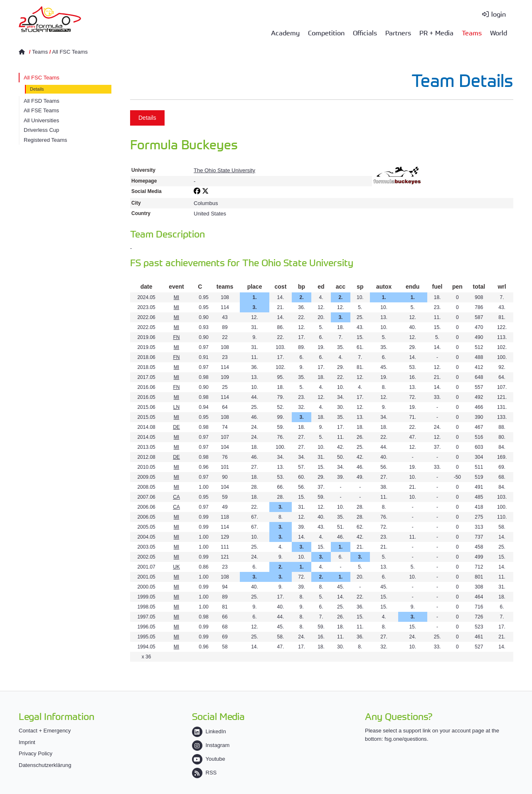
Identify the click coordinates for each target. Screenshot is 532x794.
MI (176, 297)
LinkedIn (209, 731)
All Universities (41, 120)
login (499, 14)
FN (176, 337)
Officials (365, 32)
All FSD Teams (42, 101)
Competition (326, 32)
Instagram (211, 745)
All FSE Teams (41, 110)
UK (176, 567)
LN (176, 407)
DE (176, 427)
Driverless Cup (41, 130)
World (499, 32)
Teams (472, 32)
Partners (398, 32)
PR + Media (436, 32)
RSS (204, 773)
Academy (285, 32)
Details (37, 89)
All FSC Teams (70, 52)
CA (176, 497)
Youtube (209, 759)
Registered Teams (46, 140)
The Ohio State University (224, 170)
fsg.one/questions (406, 739)
